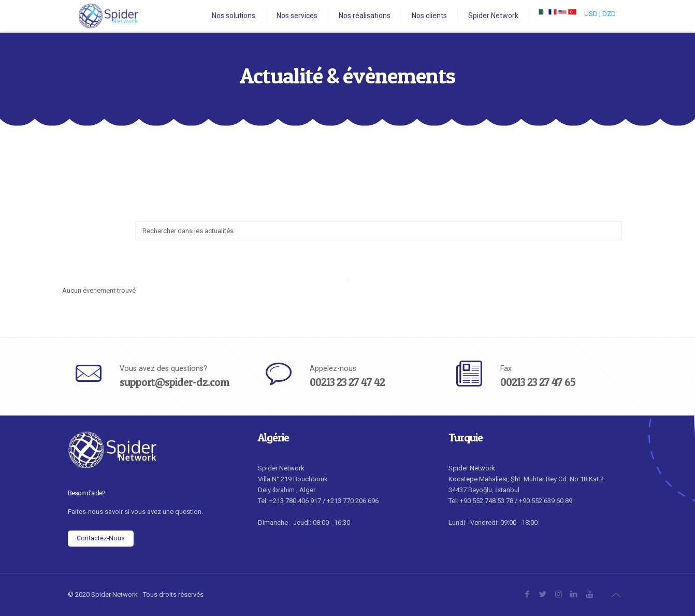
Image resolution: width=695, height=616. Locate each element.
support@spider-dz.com (174, 382)
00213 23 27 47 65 (538, 382)
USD (591, 14)
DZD (609, 14)
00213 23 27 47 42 (347, 382)
